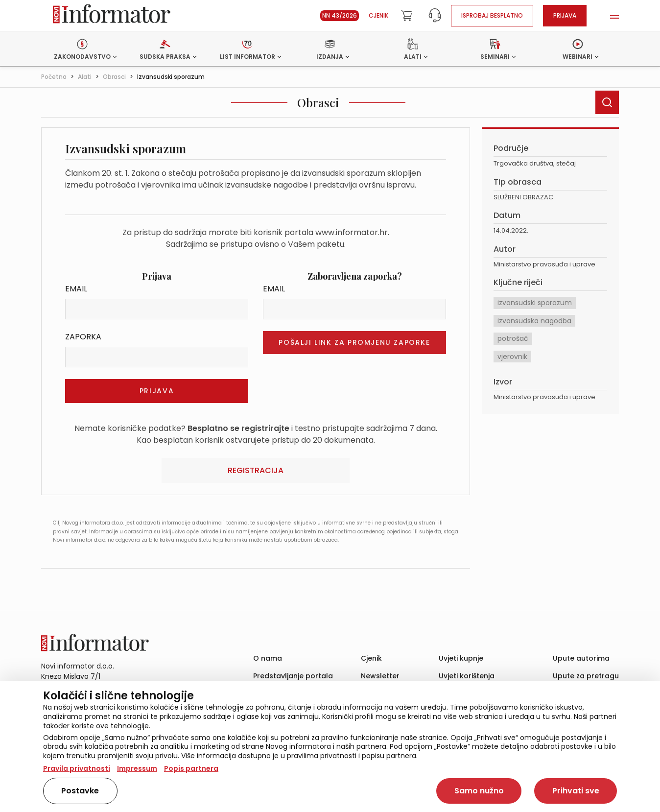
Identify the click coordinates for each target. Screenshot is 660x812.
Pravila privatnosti (77, 768)
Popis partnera (191, 768)
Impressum (137, 768)
